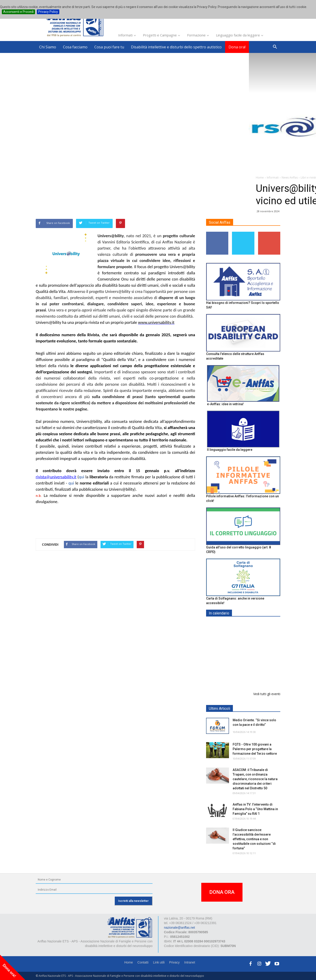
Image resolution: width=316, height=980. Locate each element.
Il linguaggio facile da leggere (230, 450)
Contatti (143, 962)
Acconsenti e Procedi (18, 12)
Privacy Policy (48, 12)
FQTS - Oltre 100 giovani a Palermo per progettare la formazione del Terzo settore (255, 749)
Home (129, 962)
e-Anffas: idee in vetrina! (225, 404)
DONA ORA (222, 892)
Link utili (159, 962)
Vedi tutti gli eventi (267, 694)
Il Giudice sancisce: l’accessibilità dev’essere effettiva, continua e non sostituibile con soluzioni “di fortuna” (254, 839)
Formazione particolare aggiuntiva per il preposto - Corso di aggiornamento (253, 653)
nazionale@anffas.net (179, 928)
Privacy (174, 962)
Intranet (190, 962)
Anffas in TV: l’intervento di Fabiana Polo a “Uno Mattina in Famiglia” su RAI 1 (255, 809)
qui (82, 477)
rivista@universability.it (56, 477)
